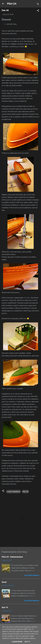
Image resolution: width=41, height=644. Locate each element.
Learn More (17, 642)
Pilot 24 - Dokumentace (12, 557)
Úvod (4, 582)
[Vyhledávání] (38, 4)
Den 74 (5, 607)
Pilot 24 (12, 4)
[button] (38, 11)
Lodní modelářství (14, 492)
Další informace (32, 575)
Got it (27, 642)
